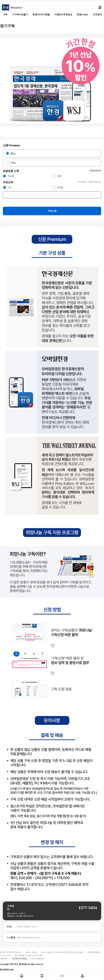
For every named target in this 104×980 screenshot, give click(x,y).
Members (16, 7)
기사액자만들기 (20, 14)
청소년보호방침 (38, 959)
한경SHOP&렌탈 (41, 14)
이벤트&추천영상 (63, 14)
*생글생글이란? (95, 170)
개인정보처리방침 (19, 959)
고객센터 (97, 14)
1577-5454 (88, 908)
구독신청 (52, 211)
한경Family (82, 14)
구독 (5, 14)
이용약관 (4, 959)
